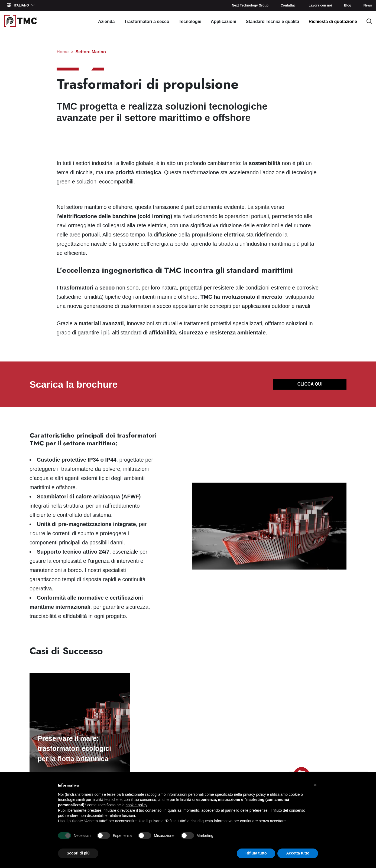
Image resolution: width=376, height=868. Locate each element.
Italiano (21, 5)
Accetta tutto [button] (298, 853)
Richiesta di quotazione (333, 22)
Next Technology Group (250, 5)
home (63, 52)
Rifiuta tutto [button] (256, 853)
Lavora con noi (320, 5)
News (368, 5)
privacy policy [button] (254, 794)
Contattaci (289, 5)
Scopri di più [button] (78, 853)
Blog (348, 5)
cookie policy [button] (136, 805)
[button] (315, 785)
